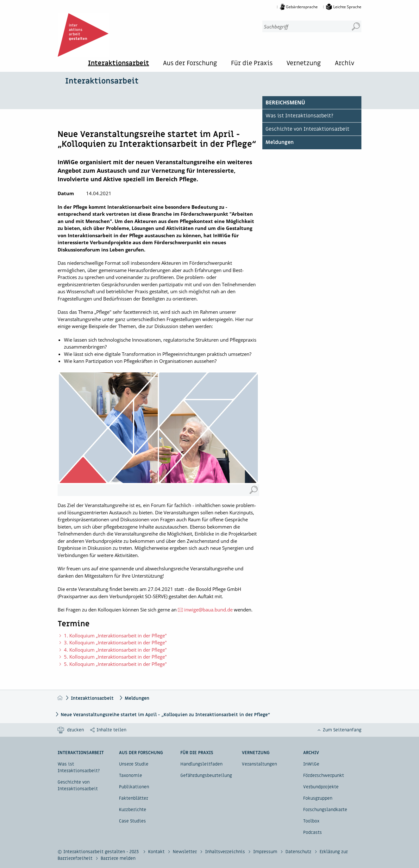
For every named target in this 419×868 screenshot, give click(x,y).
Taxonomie (131, 775)
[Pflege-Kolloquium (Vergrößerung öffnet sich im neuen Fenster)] (254, 490)
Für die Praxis (252, 64)
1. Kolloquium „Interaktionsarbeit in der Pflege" (115, 635)
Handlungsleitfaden (201, 764)
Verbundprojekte (321, 787)
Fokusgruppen (318, 798)
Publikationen (134, 787)
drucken (75, 730)
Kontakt (157, 852)
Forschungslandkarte (325, 810)
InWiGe (311, 764)
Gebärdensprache (302, 7)
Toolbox (311, 821)
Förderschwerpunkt (324, 775)
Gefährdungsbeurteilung (206, 775)
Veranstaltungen (259, 764)
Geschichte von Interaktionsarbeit (307, 129)
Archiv (345, 64)
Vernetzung (304, 64)
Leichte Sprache (347, 7)
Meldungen (280, 142)
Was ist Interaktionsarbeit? (299, 116)
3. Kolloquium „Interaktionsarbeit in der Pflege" (115, 642)
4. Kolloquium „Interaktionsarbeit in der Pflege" (115, 650)
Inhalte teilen (111, 730)
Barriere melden (118, 858)
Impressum (266, 852)
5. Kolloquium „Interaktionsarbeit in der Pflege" (115, 657)
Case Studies (132, 821)
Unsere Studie (134, 764)
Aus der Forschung (190, 64)
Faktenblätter (134, 798)
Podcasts (313, 832)
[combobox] (303, 26)
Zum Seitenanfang (342, 730)
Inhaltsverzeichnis (226, 852)
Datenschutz (299, 852)
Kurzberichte (133, 810)
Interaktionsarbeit (119, 64)
